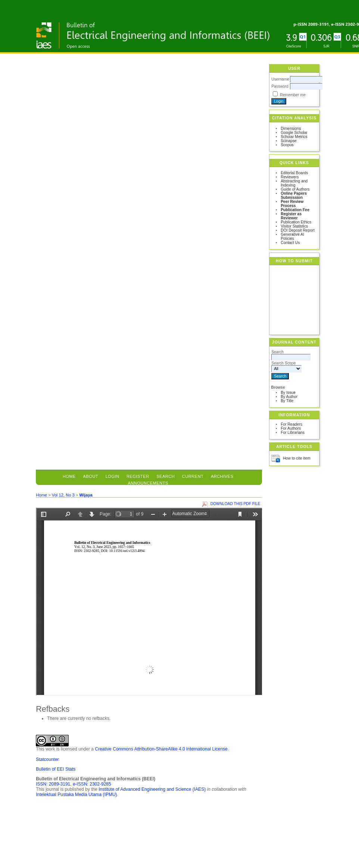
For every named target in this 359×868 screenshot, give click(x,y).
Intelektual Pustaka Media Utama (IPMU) (76, 795)
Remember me (293, 95)
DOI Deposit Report (298, 230)
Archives (222, 476)
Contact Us (290, 243)
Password (280, 86)
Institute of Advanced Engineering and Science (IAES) (152, 789)
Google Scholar (294, 133)
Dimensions (291, 129)
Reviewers (290, 177)
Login (113, 476)
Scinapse (289, 141)
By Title (287, 401)
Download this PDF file (235, 504)
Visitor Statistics (294, 226)
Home (69, 476)
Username (280, 79)
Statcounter (47, 759)
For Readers (291, 424)
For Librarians (293, 433)
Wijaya (86, 495)
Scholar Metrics (294, 137)
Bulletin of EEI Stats (56, 769)
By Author (289, 397)
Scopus (287, 145)
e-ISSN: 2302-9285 (92, 784)
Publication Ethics (296, 222)
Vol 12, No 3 (63, 495)
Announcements (148, 483)
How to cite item (297, 458)
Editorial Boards (294, 173)
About (91, 476)
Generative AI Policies (292, 236)
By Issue (288, 393)
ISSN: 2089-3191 (53, 784)
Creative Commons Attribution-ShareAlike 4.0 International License (161, 749)
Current (193, 476)
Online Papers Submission (294, 195)
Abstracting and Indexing (294, 183)
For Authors (291, 428)
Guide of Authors (295, 189)
